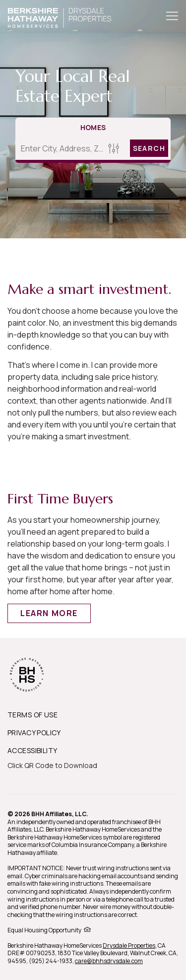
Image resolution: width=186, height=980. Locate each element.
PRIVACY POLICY (34, 733)
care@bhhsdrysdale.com (109, 961)
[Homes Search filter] (114, 148)
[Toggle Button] (172, 17)
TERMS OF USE (32, 715)
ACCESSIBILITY (32, 750)
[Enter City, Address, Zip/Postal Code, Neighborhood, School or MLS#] (60, 148)
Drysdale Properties (129, 945)
